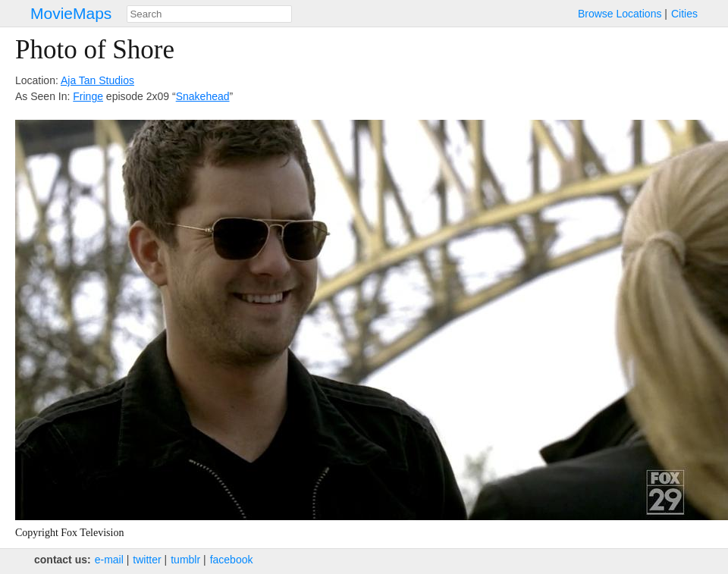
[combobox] (209, 14)
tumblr (185, 560)
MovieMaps (71, 13)
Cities (684, 14)
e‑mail (109, 560)
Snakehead (203, 96)
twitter (147, 560)
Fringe (88, 96)
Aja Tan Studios (97, 80)
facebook (232, 560)
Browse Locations (620, 14)
